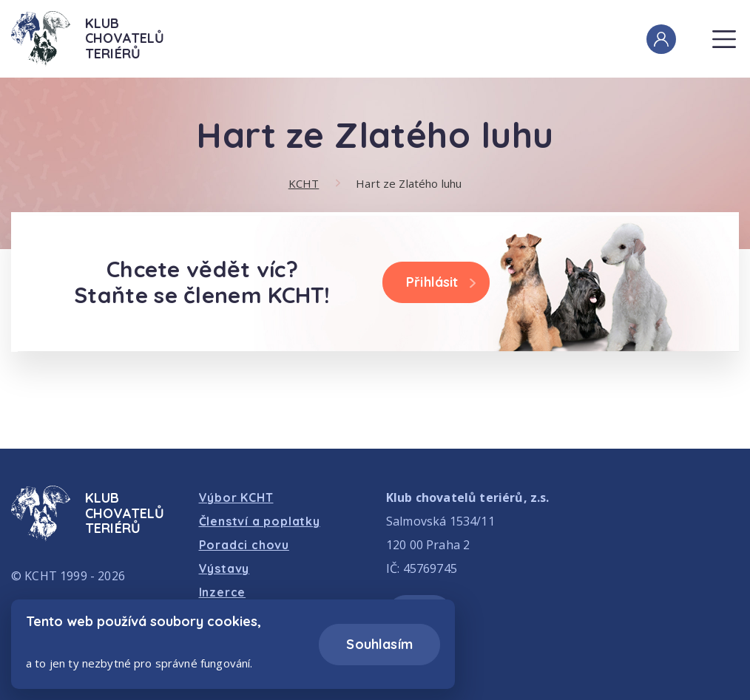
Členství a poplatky (260, 521)
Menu (723, 31)
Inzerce (223, 592)
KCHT (304, 183)
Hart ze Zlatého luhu (409, 183)
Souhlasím (379, 644)
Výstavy (224, 568)
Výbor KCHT (236, 497)
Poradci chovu (244, 545)
